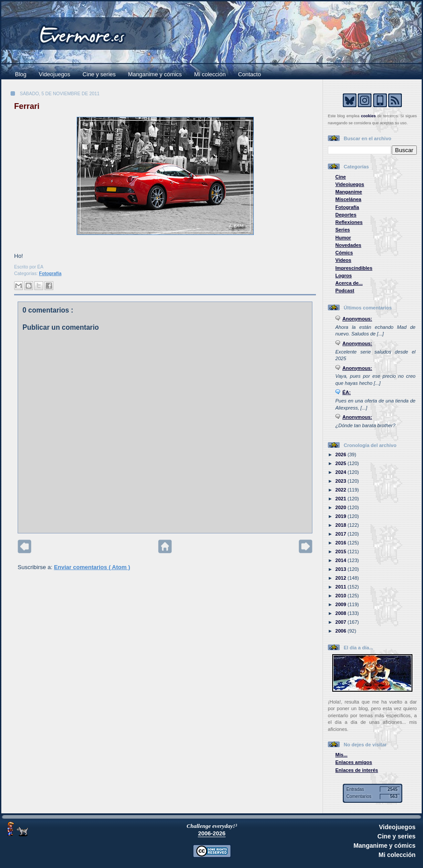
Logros (343, 276)
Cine (341, 177)
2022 (341, 490)
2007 (341, 622)
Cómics (344, 253)
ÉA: (347, 392)
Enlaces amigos (354, 762)
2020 (341, 507)
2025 (341, 463)
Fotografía (50, 274)
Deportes (346, 215)
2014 (341, 560)
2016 (341, 543)
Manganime (349, 192)
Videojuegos (54, 74)
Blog (21, 74)
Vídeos (343, 260)
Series (343, 230)
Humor (343, 238)
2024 (341, 472)
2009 (341, 604)
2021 (341, 499)
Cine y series (99, 74)
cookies (368, 116)
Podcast (345, 291)
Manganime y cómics (155, 74)
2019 (341, 516)
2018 (341, 525)
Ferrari (27, 106)
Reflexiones (349, 222)
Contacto (249, 74)
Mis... (341, 755)
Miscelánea (348, 199)
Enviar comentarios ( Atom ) (92, 567)
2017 (341, 534)
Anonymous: (357, 319)
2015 (341, 551)
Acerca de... (349, 283)
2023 (341, 481)
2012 (341, 578)
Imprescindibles (354, 268)
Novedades (348, 245)
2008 (341, 613)
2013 (341, 569)
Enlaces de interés (357, 770)
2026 (341, 454)
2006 (341, 631)
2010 (341, 596)
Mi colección (210, 74)
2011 (341, 587)
